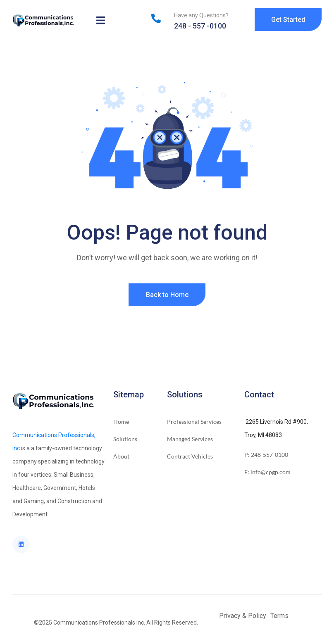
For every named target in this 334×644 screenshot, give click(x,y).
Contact (259, 394)
